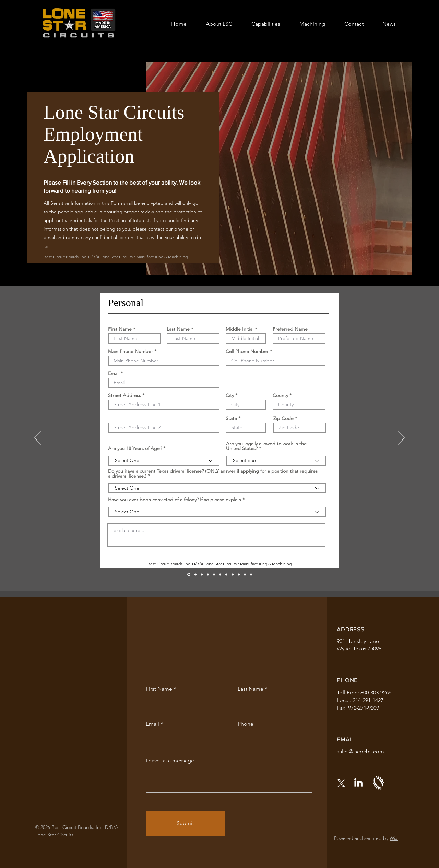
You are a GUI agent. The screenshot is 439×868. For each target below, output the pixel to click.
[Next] (401, 438)
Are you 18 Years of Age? (135, 448)
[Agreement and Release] (239, 574)
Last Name (178, 329)
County (280, 395)
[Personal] (189, 574)
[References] (233, 574)
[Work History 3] (226, 574)
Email (114, 373)
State (231, 418)
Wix (394, 838)
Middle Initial (240, 329)
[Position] (202, 574)
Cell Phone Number (247, 351)
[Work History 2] (220, 574)
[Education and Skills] (208, 574)
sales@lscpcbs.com (360, 752)
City (230, 395)
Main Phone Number (130, 351)
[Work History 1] (214, 574)
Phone (246, 724)
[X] (341, 783)
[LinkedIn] (358, 783)
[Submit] (185, 824)
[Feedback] (195, 574)
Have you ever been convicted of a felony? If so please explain (175, 500)
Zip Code (283, 418)
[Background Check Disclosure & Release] (245, 574)
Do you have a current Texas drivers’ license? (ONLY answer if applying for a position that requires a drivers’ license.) (213, 473)
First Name (120, 329)
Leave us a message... (172, 761)
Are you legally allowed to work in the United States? (266, 446)
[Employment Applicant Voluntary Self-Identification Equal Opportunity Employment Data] (251, 574)
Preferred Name (290, 329)
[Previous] (38, 438)
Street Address (124, 395)
